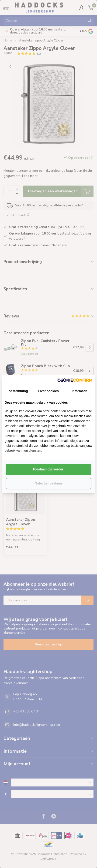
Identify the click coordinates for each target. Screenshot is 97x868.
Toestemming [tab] (17, 391)
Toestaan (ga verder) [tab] (49, 469)
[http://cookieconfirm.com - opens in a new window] (75, 380)
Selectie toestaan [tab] (48, 483)
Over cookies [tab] (48, 391)
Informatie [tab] (80, 391)
